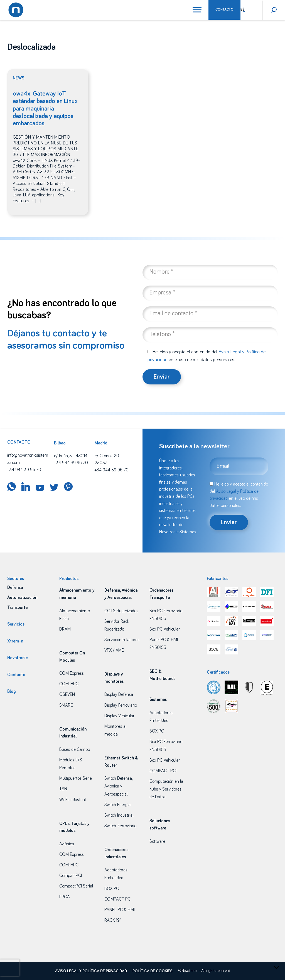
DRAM (65, 629)
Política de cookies (153, 971)
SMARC (66, 705)
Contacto (224, 10)
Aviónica (67, 844)
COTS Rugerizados (121, 611)
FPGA (65, 897)
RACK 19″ (113, 920)
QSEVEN (67, 694)
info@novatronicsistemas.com (28, 459)
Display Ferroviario (121, 705)
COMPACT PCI (118, 899)
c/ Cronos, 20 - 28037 (108, 459)
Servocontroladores (122, 640)
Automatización (22, 597)
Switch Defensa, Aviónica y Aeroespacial (118, 786)
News (19, 78)
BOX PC (112, 889)
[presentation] (10, 968)
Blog (11, 691)
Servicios (16, 624)
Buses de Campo (75, 749)
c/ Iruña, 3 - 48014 (71, 456)
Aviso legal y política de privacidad (91, 971)
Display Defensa (119, 694)
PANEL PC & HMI (120, 910)
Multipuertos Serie (76, 778)
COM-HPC (69, 684)
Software (157, 841)
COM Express (72, 673)
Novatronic (18, 658)
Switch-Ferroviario (120, 826)
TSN (63, 789)
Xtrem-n (15, 641)
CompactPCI (71, 876)
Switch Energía (117, 805)
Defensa (15, 587)
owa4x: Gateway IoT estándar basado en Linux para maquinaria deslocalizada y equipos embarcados (45, 109)
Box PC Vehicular (165, 629)
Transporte (17, 607)
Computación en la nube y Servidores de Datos (166, 789)
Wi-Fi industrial (73, 800)
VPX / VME (114, 650)
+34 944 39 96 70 (24, 470)
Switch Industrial (119, 815)
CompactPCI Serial (76, 886)
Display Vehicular (119, 716)
